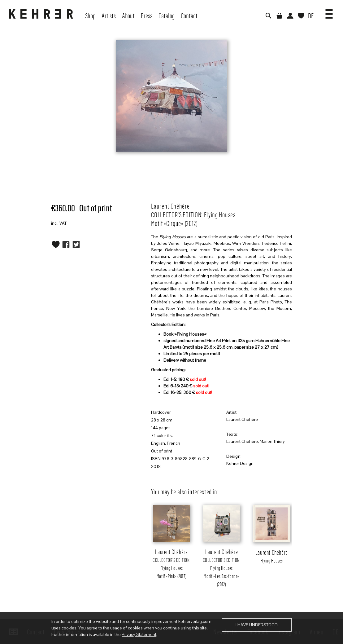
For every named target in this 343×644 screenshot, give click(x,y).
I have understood (257, 625)
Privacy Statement (139, 634)
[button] (329, 12)
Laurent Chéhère (242, 419)
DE (311, 15)
